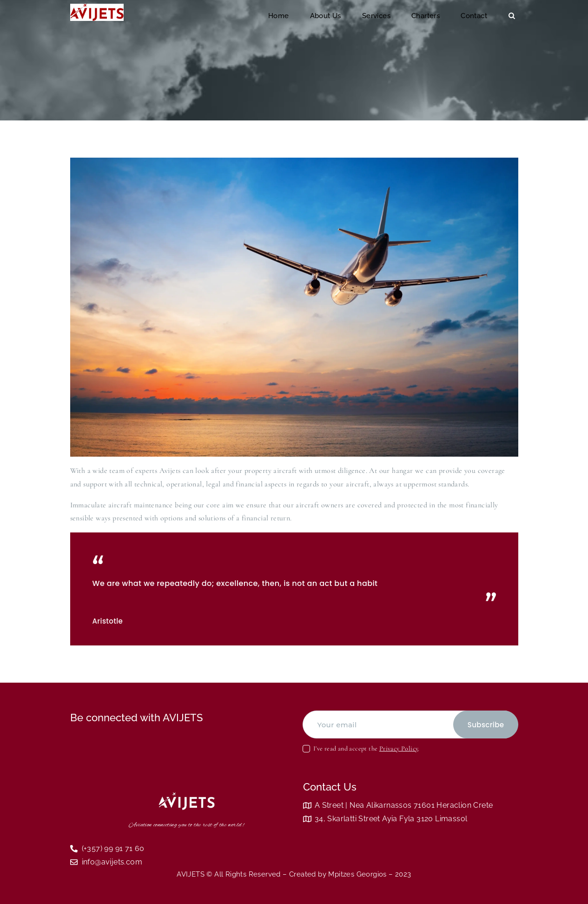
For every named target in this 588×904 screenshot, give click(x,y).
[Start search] (512, 16)
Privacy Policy (399, 748)
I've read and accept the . (367, 748)
